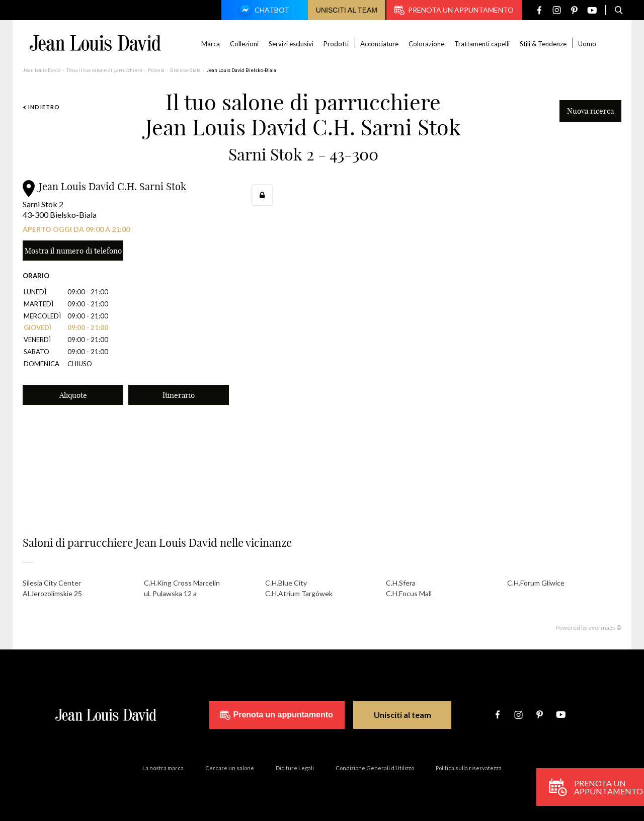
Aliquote (73, 395)
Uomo (587, 44)
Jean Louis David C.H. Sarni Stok (112, 186)
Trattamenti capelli (482, 44)
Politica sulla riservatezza (469, 768)
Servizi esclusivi (291, 44)
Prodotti (336, 44)
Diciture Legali (295, 768)
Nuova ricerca (590, 111)
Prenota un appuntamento (454, 10)
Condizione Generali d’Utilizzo (375, 768)
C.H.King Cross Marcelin (182, 583)
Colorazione (426, 44)
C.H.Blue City (286, 583)
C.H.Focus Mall (409, 593)
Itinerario (179, 395)
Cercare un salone (230, 768)
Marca (211, 44)
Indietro (41, 107)
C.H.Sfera (401, 583)
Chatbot (263, 11)
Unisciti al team (347, 10)
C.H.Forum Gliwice (536, 583)
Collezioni (244, 44)
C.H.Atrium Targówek (299, 593)
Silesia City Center (52, 583)
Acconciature (379, 44)
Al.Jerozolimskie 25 (52, 593)
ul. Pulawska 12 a (170, 593)
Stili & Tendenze (543, 44)
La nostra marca (163, 768)
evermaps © (605, 628)
